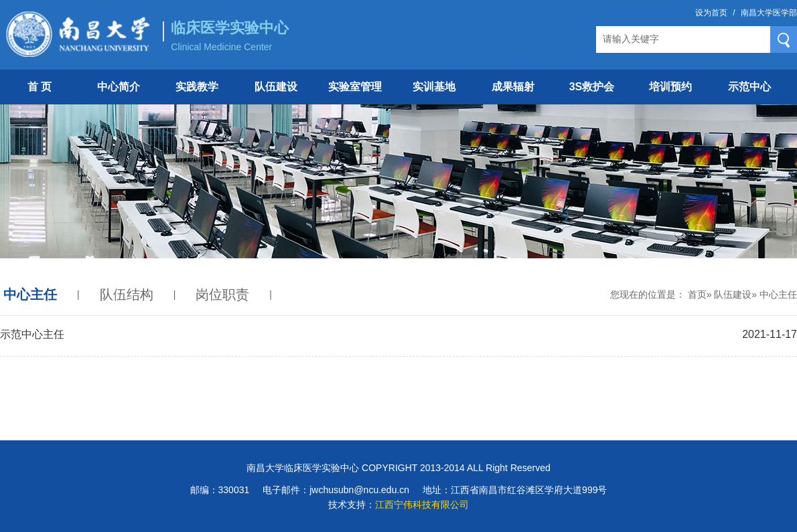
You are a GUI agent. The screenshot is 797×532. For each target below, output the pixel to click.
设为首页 (711, 13)
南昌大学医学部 (769, 13)
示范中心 (749, 87)
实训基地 (434, 87)
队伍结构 (127, 294)
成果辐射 (513, 87)
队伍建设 (276, 87)
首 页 (40, 87)
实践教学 (197, 87)
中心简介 (119, 87)
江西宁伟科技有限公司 (422, 505)
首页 (697, 294)
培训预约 (670, 87)
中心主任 (30, 294)
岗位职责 (222, 294)
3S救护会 (592, 87)
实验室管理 (355, 87)
